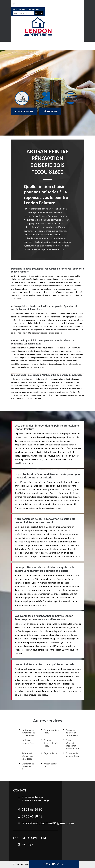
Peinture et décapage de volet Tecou (28, 756)
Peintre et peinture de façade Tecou (72, 733)
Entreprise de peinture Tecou (72, 755)
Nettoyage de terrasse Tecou (29, 742)
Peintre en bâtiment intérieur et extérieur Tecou (73, 744)
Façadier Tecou (51, 753)
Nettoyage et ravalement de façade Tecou (28, 733)
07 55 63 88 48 (37, 4)
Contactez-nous (24, 111)
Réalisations (50, 111)
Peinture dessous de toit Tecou (51, 743)
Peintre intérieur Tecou (51, 731)
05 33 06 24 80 (20, 4)
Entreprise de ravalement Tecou (28, 766)
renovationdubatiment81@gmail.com (64, 4)
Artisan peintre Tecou (51, 765)
